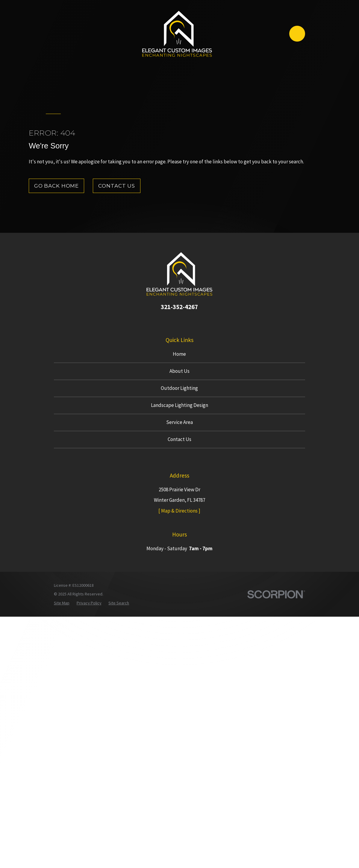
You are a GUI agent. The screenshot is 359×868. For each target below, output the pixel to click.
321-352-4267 (179, 307)
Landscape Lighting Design (179, 405)
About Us (179, 371)
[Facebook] (168, 321)
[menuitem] (62, 603)
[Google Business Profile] (157, 321)
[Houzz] (203, 321)
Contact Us (117, 186)
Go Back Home (56, 186)
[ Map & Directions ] (179, 511)
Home (179, 354)
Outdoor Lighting (179, 388)
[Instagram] (180, 321)
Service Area (179, 422)
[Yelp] (191, 321)
